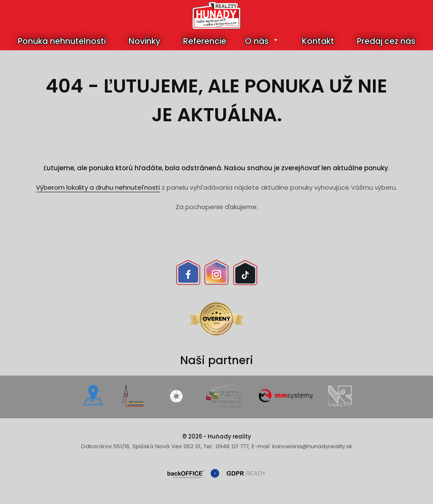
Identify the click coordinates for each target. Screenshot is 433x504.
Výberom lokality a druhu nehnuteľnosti (98, 187)
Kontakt (318, 41)
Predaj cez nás (386, 41)
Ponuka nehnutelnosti (62, 41)
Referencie (205, 41)
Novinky (144, 41)
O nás (257, 41)
